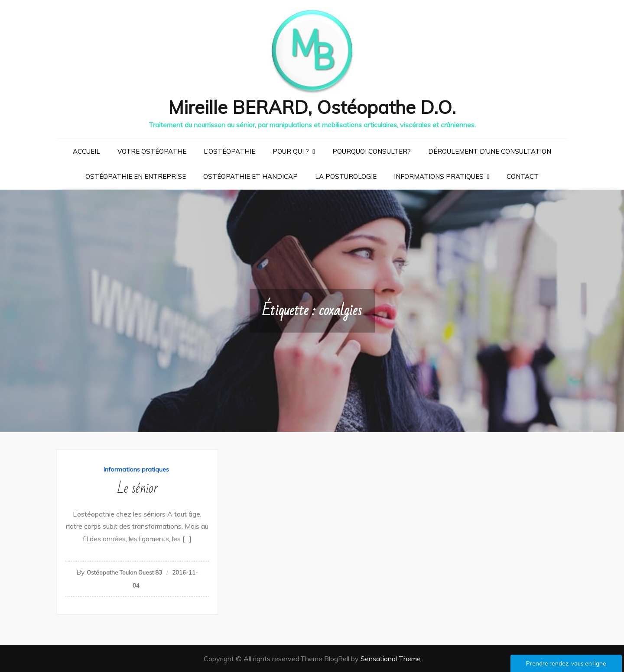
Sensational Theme (391, 658)
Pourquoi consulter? (372, 151)
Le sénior (137, 488)
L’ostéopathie (229, 151)
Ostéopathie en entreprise (136, 176)
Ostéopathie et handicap (250, 176)
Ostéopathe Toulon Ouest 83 (124, 572)
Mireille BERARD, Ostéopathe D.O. (312, 107)
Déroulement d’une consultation (490, 151)
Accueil (86, 151)
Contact (523, 176)
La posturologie (346, 176)
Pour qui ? (291, 151)
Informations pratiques (439, 176)
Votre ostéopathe (152, 151)
